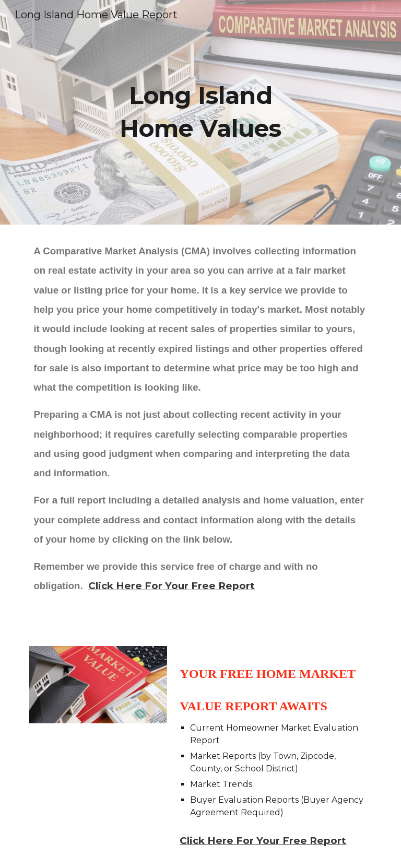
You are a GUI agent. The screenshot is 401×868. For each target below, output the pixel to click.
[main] (200, 112)
